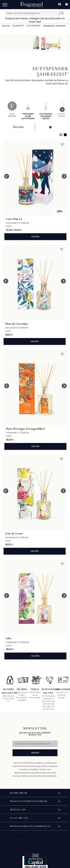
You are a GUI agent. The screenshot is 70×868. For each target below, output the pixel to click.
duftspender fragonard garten (46, 111)
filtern (18, 127)
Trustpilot (21, 835)
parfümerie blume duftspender (28, 111)
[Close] (69, 20)
